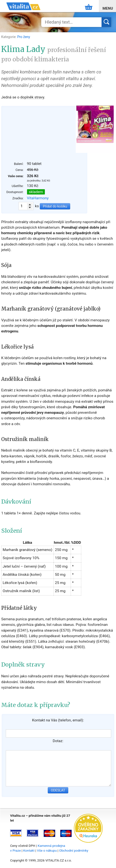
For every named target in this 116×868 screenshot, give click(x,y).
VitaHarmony (38, 198)
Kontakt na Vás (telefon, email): (58, 720)
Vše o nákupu (47, 850)
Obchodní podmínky (74, 850)
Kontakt (29, 850)
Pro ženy (24, 37)
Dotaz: (58, 741)
